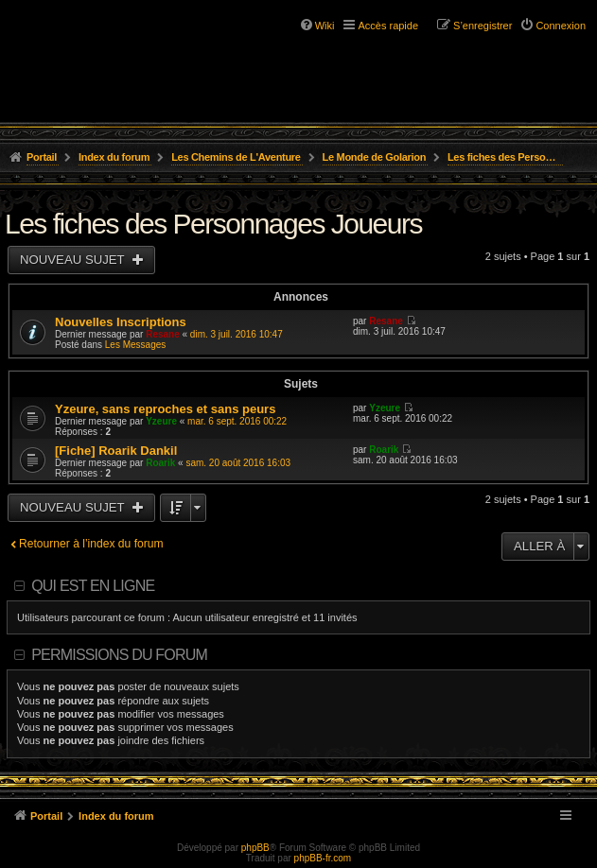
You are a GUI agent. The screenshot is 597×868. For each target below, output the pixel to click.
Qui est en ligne (93, 586)
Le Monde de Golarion (375, 157)
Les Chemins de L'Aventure (236, 157)
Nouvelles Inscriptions (121, 322)
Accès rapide (388, 26)
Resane (163, 334)
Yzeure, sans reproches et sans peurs (165, 409)
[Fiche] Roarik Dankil (116, 451)
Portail (42, 157)
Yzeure (161, 421)
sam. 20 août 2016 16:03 (238, 463)
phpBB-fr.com (323, 858)
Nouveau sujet (74, 260)
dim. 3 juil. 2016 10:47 (237, 334)
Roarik (160, 463)
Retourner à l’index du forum (91, 544)
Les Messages (135, 345)
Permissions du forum (119, 655)
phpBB (255, 848)
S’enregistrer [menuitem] (483, 26)
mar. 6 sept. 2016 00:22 (237, 421)
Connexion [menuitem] (561, 26)
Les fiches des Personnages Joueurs (506, 157)
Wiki (325, 26)
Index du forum (114, 157)
